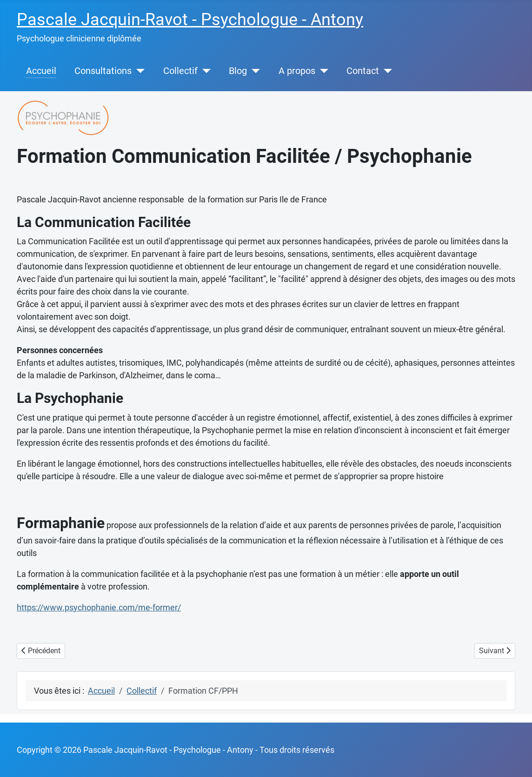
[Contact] (386, 71)
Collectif (180, 71)
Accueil (41, 71)
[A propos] (322, 71)
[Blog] (253, 71)
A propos (297, 71)
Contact (363, 71)
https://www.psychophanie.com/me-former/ (99, 607)
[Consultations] (138, 71)
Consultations (103, 71)
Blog (238, 71)
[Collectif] (204, 71)
